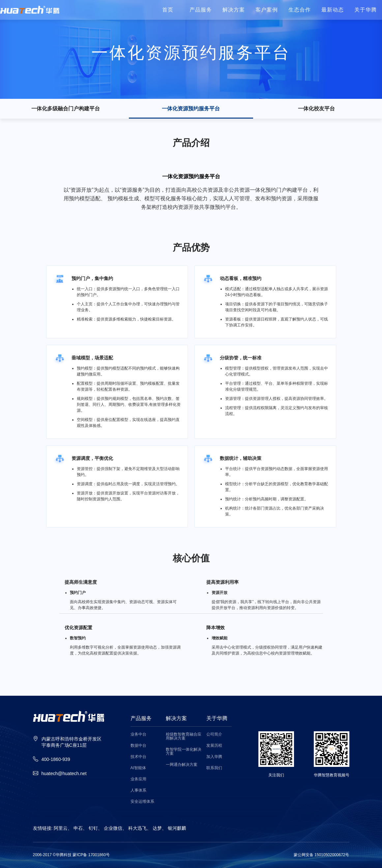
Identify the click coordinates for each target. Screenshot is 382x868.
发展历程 (214, 746)
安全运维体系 (142, 802)
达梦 (157, 828)
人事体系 (138, 790)
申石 (78, 828)
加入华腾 (214, 757)
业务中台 (138, 734)
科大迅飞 (137, 828)
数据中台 (138, 746)
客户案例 (267, 10)
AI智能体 (138, 768)
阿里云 (61, 828)
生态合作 (300, 10)
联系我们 (214, 768)
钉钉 (93, 828)
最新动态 (333, 10)
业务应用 (138, 779)
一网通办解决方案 (182, 765)
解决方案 (234, 10)
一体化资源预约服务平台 (191, 109)
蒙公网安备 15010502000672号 (322, 855)
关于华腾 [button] (366, 10)
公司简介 (214, 734)
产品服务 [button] (201, 10)
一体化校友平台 (316, 109)
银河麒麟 (177, 828)
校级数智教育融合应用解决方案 (184, 736)
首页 (168, 10)
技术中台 (138, 757)
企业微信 (113, 828)
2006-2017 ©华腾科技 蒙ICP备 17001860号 (72, 855)
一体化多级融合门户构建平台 (66, 109)
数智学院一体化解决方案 (184, 752)
